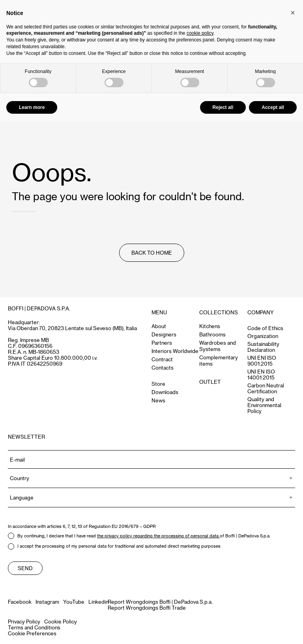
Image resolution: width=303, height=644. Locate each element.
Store (158, 384)
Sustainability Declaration (263, 347)
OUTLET (210, 382)
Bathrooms (212, 334)
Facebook (20, 602)
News (158, 400)
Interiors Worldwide (175, 351)
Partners (162, 343)
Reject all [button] (223, 107)
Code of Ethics (265, 328)
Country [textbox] (20, 478)
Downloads (165, 392)
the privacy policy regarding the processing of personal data (158, 536)
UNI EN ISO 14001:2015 (261, 374)
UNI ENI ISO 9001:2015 (262, 360)
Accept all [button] (273, 107)
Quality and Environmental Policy (264, 405)
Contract (162, 359)
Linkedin (98, 602)
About (159, 326)
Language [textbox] (22, 497)
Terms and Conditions (34, 627)
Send (25, 568)
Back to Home (152, 253)
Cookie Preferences (32, 633)
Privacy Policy (24, 621)
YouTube (74, 602)
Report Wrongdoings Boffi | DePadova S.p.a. (160, 602)
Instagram (47, 602)
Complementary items (219, 360)
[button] (293, 13)
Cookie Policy (61, 621)
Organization (263, 336)
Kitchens (210, 326)
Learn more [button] (32, 107)
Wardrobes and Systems (218, 346)
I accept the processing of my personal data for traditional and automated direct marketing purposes (114, 546)
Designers (164, 334)
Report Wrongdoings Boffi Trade (147, 607)
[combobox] (151, 478)
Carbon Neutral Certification (266, 388)
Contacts (163, 367)
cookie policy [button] (200, 33)
